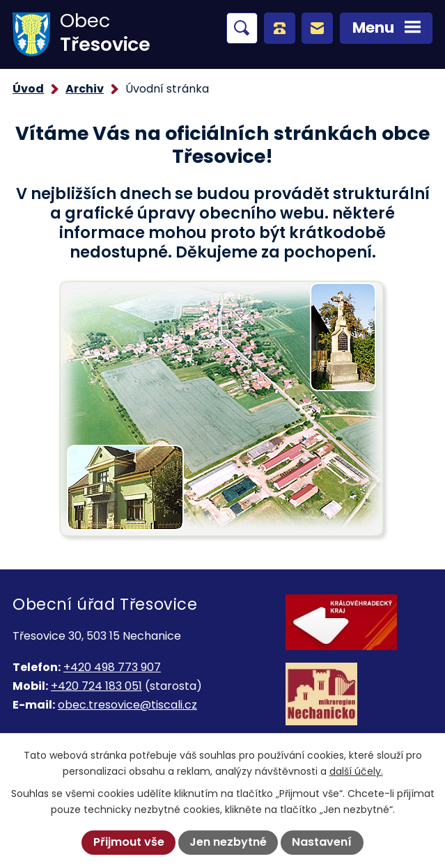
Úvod (28, 89)
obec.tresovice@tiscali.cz (127, 705)
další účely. (356, 771)
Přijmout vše (129, 842)
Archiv (85, 89)
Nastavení (322, 842)
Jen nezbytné (228, 842)
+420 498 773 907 (112, 667)
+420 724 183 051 (96, 686)
